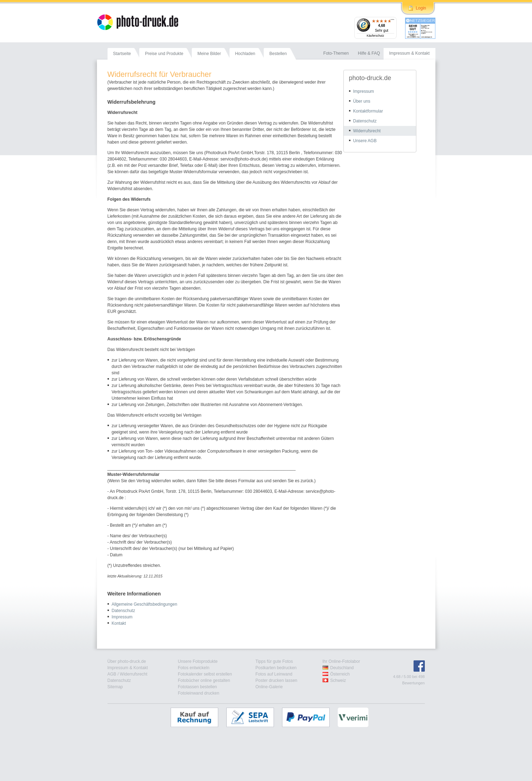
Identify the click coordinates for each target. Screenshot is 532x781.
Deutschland (342, 668)
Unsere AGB (365, 141)
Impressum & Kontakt (128, 668)
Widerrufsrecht (367, 131)
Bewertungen (414, 683)
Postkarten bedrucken (276, 668)
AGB (112, 674)
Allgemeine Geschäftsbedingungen (145, 604)
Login (421, 8)
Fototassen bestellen (198, 687)
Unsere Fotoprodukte (198, 661)
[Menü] (392, 21)
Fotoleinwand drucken (199, 693)
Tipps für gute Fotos (274, 661)
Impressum (122, 617)
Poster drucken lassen (277, 680)
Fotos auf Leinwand (274, 674)
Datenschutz (124, 611)
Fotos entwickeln (194, 668)
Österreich (340, 674)
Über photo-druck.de (127, 661)
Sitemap (115, 687)
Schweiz (338, 680)
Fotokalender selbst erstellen (205, 674)
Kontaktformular (368, 111)
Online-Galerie (269, 687)
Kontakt (119, 623)
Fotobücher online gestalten (204, 680)
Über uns (362, 101)
